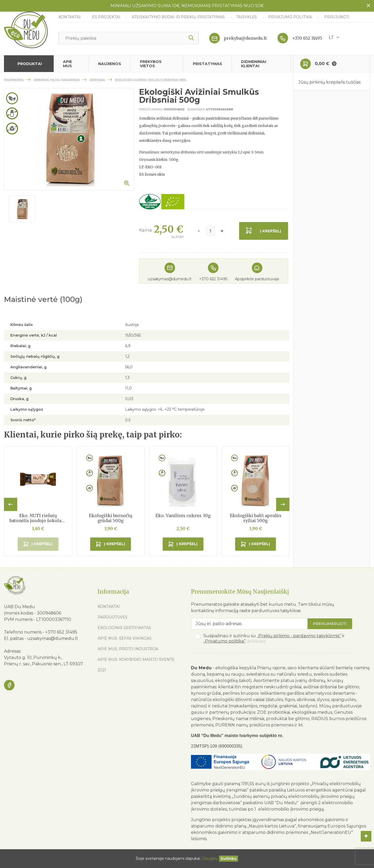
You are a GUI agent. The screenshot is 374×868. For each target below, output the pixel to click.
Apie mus (67, 64)
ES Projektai (107, 17)
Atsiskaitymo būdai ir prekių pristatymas (179, 17)
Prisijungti (337, 17)
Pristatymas (207, 64)
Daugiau (210, 858)
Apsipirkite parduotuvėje (257, 279)
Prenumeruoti (330, 624)
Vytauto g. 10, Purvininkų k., (33, 657)
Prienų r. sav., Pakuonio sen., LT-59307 (44, 664)
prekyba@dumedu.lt (245, 38)
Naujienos (110, 64)
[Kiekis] (210, 231)
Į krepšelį (271, 231)
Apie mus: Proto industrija (128, 649)
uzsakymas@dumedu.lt (170, 279)
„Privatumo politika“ (224, 641)
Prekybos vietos (151, 64)
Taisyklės (247, 17)
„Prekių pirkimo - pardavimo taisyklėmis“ (299, 636)
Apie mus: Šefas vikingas (125, 638)
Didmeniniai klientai (254, 64)
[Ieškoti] (129, 38)
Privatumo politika (291, 17)
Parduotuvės (113, 617)
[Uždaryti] (229, 859)
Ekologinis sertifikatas (124, 628)
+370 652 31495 (307, 38)
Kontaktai (70, 17)
